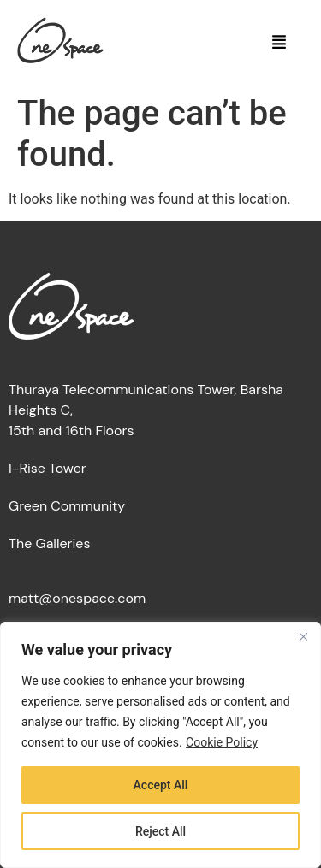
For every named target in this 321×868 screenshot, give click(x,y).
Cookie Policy (222, 742)
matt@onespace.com (77, 598)
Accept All (161, 785)
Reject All (160, 831)
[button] (279, 44)
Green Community (67, 506)
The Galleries (49, 543)
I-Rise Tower (48, 468)
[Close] (303, 636)
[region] (160, 745)
